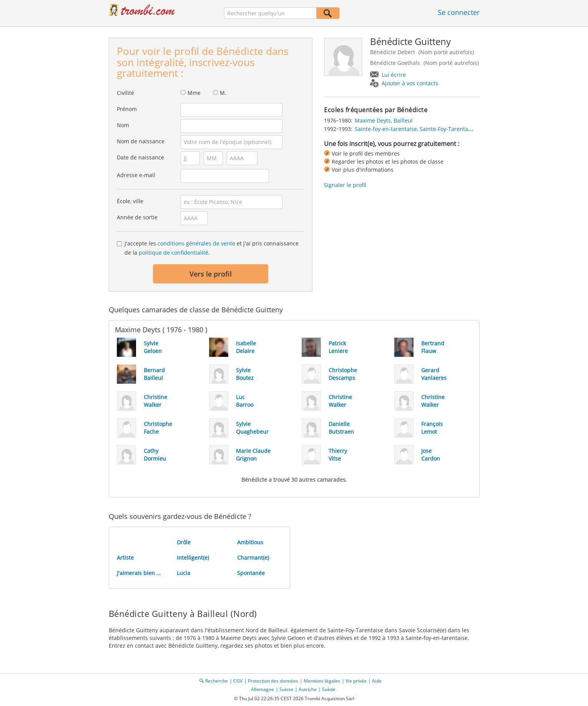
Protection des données (273, 681)
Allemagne (262, 689)
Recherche (217, 681)
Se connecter (459, 12)
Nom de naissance (141, 141)
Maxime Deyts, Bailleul (384, 120)
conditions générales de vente (196, 243)
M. (223, 93)
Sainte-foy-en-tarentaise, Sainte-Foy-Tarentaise (415, 129)
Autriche (308, 689)
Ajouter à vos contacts (410, 83)
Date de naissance (140, 157)
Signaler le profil (345, 185)
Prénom (127, 109)
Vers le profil (211, 274)
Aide (377, 681)
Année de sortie (137, 217)
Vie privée (356, 681)
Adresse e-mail (136, 175)
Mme (194, 93)
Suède (329, 689)
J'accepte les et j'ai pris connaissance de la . (212, 248)
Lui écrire (394, 75)
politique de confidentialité (174, 253)
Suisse (286, 689)
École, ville (130, 201)
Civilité (125, 93)
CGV (238, 681)
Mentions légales (322, 681)
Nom (123, 125)
